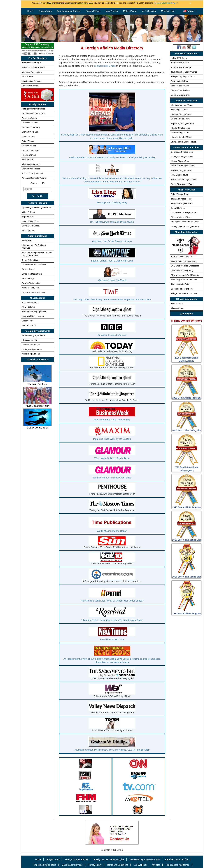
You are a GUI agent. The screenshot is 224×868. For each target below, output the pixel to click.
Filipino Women (29, 155)
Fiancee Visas (177, 303)
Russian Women (29, 118)
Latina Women (28, 137)
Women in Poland (30, 132)
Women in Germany (31, 127)
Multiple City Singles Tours (183, 77)
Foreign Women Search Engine (109, 859)
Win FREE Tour (29, 325)
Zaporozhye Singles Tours (183, 123)
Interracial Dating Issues (33, 316)
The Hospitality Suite (180, 284)
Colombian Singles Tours (182, 152)
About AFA (27, 240)
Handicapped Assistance (177, 865)
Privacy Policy (28, 269)
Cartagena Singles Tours (182, 156)
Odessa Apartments (31, 345)
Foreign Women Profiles (69, 11)
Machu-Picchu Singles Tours (184, 180)
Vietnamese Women (31, 164)
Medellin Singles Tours (181, 170)
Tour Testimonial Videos (182, 257)
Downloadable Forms (181, 81)
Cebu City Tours (178, 208)
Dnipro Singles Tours (180, 119)
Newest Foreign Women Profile (145, 859)
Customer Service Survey (33, 292)
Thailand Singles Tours (181, 199)
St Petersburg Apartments (34, 335)
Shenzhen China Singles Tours (185, 222)
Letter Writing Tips (30, 221)
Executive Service (30, 86)
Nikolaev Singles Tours (181, 137)
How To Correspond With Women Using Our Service (37, 254)
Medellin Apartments (31, 354)
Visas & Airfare (178, 308)
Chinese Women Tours (181, 217)
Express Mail (28, 217)
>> (166, 3)
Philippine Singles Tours (182, 203)
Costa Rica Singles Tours (182, 184)
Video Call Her (28, 212)
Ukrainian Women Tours (182, 105)
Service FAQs (28, 278)
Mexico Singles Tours (181, 161)
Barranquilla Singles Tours (183, 166)
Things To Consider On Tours (184, 293)
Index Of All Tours (179, 58)
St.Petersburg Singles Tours (183, 142)
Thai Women (28, 160)
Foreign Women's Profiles (33, 109)
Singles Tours (45, 11)
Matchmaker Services (32, 81)
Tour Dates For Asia (180, 63)
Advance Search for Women (35, 178)
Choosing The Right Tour (182, 289)
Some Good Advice (31, 226)
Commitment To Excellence (34, 265)
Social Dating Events (180, 95)
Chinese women (29, 146)
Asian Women (28, 141)
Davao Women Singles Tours (184, 213)
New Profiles (112, 11)
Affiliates (156, 865)
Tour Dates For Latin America (184, 72)
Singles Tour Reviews (181, 90)
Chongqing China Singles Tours (185, 226)
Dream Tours (28, 321)
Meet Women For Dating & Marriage (34, 247)
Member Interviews (30, 288)
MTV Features (28, 307)
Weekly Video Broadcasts (185, 266)
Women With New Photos (33, 113)
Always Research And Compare (185, 275)
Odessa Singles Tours (181, 133)
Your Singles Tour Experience (184, 280)
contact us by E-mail (105, 66)
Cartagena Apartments (32, 349)
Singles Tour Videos (180, 86)
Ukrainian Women (30, 123)
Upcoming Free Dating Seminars (37, 207)
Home (30, 11)
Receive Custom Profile (176, 859)
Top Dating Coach (30, 302)
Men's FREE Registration (33, 67)
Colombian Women (30, 150)
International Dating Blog (182, 270)
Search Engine (93, 11)
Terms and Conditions (118, 865)
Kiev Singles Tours (179, 110)
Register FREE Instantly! (37, 46)
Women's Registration (32, 72)
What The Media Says (32, 274)
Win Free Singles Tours (45, 865)
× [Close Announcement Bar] (190, 3)
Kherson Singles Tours (181, 114)
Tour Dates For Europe (181, 67)
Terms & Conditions (31, 260)
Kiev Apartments (29, 340)
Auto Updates (28, 230)
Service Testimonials (31, 283)
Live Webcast (140, 865)
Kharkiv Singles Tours (181, 128)
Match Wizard (130, 11)
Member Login (168, 11)
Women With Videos (31, 169)
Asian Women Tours (180, 194)
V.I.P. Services (149, 11)
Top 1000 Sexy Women (32, 173)
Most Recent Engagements (34, 312)
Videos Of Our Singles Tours (184, 261)
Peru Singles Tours (179, 175)
